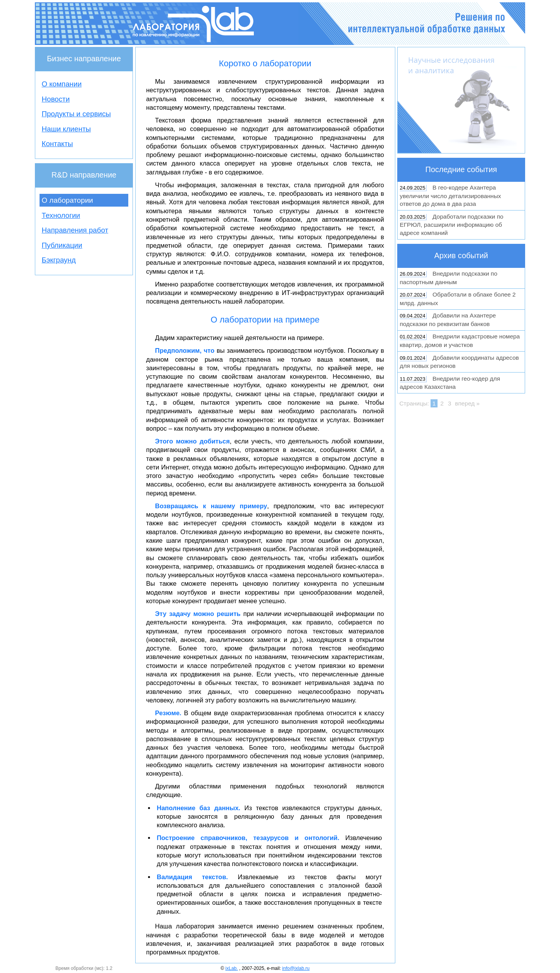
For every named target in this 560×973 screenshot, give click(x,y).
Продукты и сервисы (77, 114)
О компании (62, 84)
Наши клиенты (66, 129)
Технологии (61, 215)
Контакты (58, 144)
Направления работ (75, 230)
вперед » (467, 403)
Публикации (62, 245)
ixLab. (231, 968)
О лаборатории (68, 200)
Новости (56, 99)
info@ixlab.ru (296, 968)
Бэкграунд (59, 260)
